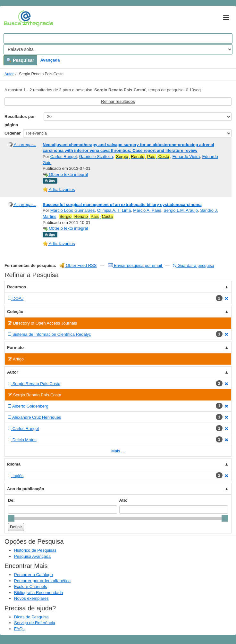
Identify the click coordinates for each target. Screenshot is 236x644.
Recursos (17, 287)
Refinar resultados (118, 101)
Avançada (50, 60)
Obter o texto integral (65, 174)
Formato (15, 347)
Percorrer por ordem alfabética (42, 581)
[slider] (11, 518)
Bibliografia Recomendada (38, 593)
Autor (9, 74)
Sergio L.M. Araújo (181, 210)
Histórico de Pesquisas (35, 550)
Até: (123, 500)
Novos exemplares (31, 598)
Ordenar (13, 133)
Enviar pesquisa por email (135, 265)
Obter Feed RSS (78, 265)
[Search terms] (118, 38)
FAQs (19, 629)
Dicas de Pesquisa (31, 617)
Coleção (15, 312)
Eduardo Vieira (186, 157)
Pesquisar (20, 60)
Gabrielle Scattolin (96, 157)
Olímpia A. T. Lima (114, 210)
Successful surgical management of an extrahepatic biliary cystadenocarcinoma (122, 205)
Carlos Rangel (63, 157)
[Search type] (118, 49)
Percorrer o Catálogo (34, 575)
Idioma (14, 464)
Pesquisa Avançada (32, 556)
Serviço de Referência (35, 623)
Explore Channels (31, 586)
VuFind (14, 18)
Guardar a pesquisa (194, 265)
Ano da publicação (26, 489)
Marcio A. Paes (147, 210)
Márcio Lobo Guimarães (73, 210)
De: (11, 500)
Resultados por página (20, 121)
